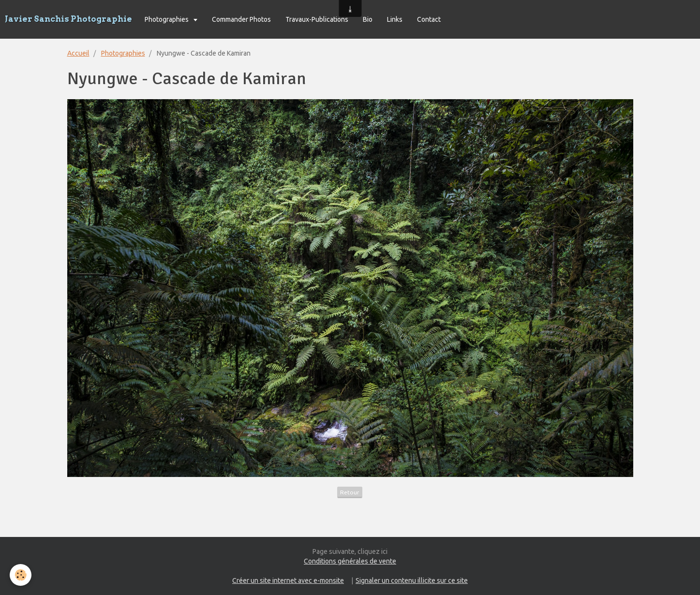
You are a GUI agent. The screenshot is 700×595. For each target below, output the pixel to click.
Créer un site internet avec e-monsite (288, 580)
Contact (429, 19)
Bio (368, 19)
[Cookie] (21, 575)
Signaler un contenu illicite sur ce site (412, 580)
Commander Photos (241, 19)
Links (395, 19)
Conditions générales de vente (350, 561)
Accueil (78, 53)
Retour (350, 492)
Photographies (167, 19)
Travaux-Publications (317, 19)
